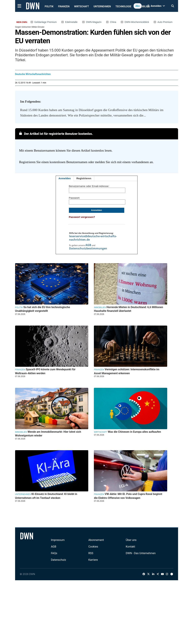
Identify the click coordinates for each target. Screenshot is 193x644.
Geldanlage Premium (45, 22)
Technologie (123, 6)
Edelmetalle (71, 22)
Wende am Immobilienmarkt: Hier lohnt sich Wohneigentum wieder (48, 434)
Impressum (58, 540)
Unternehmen (102, 6)
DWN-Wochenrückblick (137, 22)
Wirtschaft (82, 6)
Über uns (131, 540)
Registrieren (84, 178)
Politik (49, 6)
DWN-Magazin (94, 22)
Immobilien (100, 307)
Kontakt (130, 547)
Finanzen (64, 6)
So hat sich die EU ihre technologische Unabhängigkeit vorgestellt (43, 309)
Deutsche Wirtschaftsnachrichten (33, 74)
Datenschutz (58, 560)
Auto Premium (165, 22)
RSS (91, 553)
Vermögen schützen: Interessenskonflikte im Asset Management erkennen (127, 371)
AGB (88, 245)
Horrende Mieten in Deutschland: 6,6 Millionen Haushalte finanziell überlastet (128, 309)
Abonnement (96, 540)
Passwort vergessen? (82, 217)
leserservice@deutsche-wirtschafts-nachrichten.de (93, 238)
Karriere (93, 560)
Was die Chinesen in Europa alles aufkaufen (134, 432)
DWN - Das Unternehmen (141, 553)
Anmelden (65, 178)
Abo (138, 6)
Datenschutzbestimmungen (88, 248)
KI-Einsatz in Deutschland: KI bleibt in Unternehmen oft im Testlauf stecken (46, 496)
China (113, 22)
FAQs (54, 553)
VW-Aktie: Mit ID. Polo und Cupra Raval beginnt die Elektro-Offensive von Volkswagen (128, 496)
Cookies (93, 547)
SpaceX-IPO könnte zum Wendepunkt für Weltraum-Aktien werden (45, 371)
